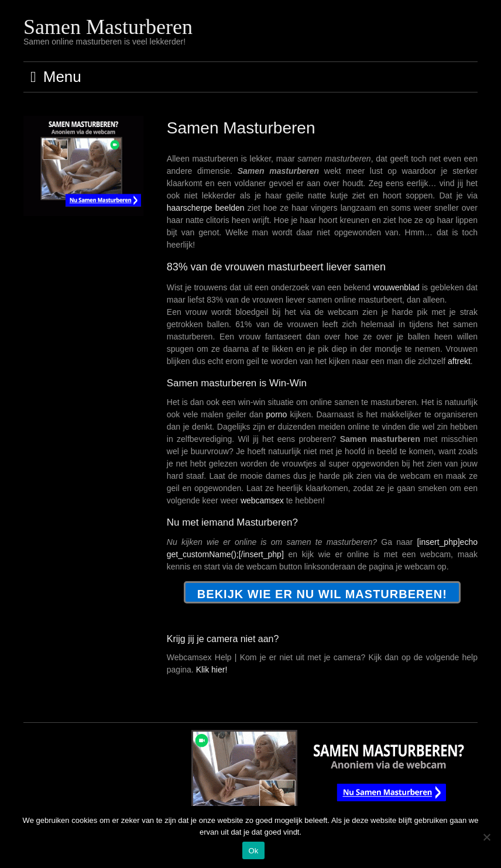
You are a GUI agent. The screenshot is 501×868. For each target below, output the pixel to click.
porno (277, 414)
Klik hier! (212, 670)
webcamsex (262, 500)
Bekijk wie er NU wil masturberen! (322, 594)
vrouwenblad (396, 287)
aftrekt (459, 361)
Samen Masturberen (108, 27)
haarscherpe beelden (206, 208)
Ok (253, 851)
